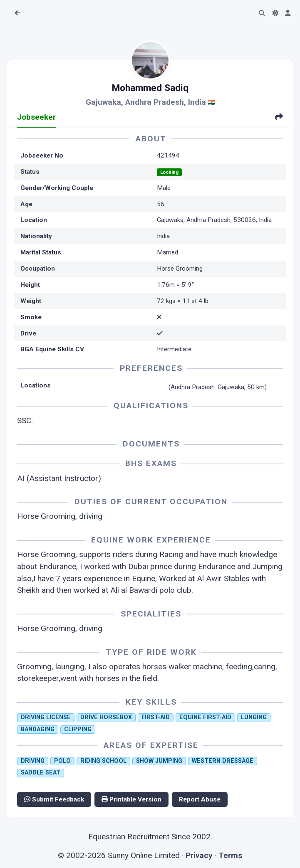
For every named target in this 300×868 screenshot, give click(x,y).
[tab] (279, 118)
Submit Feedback (54, 799)
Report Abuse (200, 799)
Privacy (199, 855)
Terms (230, 855)
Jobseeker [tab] (36, 117)
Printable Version (131, 799)
